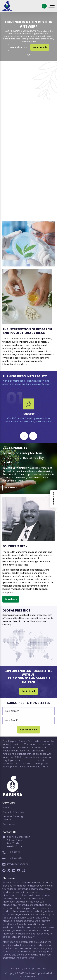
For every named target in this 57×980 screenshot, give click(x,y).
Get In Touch (40, 47)
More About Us (19, 47)
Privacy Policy (17, 969)
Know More (11, 488)
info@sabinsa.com (18, 864)
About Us (7, 808)
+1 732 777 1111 (14, 852)
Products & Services (13, 812)
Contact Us (9, 824)
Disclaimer (41, 969)
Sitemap (30, 969)
